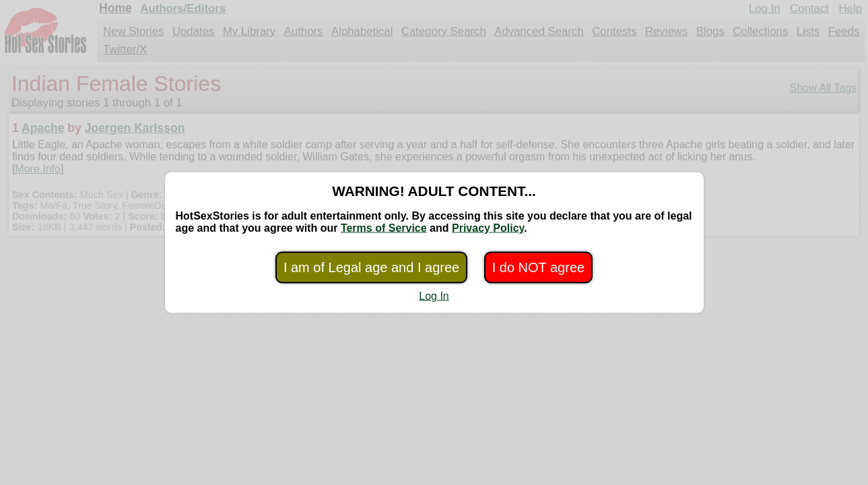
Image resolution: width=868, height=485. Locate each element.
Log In (434, 296)
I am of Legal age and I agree (371, 267)
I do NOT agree (538, 267)
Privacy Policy (488, 228)
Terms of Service (384, 228)
